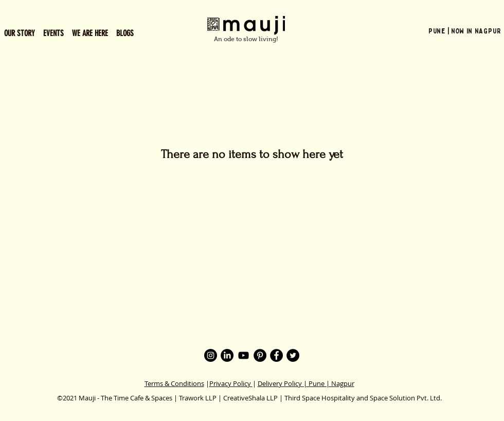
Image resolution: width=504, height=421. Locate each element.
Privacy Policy (231, 383)
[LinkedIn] (227, 355)
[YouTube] (244, 355)
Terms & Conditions (174, 383)
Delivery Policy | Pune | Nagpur (306, 383)
